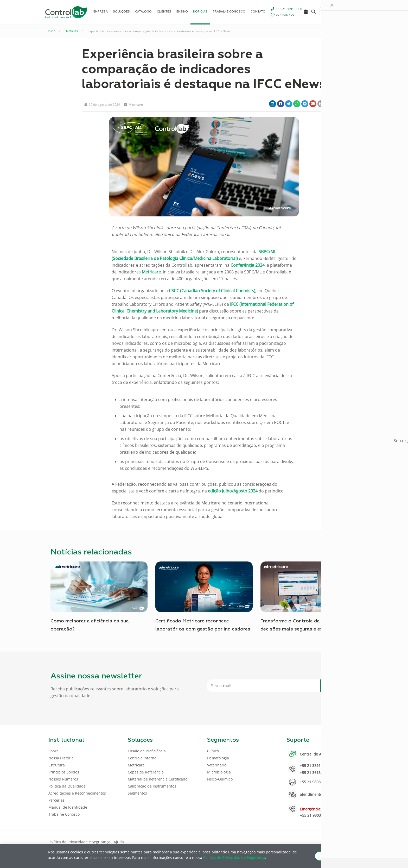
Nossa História (61, 758)
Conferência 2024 (248, 265)
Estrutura (57, 765)
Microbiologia (219, 772)
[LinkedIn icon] (334, 841)
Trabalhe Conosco (64, 814)
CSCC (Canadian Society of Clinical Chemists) (212, 291)
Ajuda (119, 842)
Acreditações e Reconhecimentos (77, 793)
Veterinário (217, 765)
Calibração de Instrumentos (152, 786)
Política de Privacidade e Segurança (79, 842)
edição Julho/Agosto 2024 (233, 491)
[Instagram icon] (351, 841)
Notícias (72, 31)
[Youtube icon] (343, 841)
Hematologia (218, 758)
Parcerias (56, 800)
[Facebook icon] (326, 841)
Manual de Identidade (68, 807)
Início (52, 31)
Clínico (213, 751)
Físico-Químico (220, 779)
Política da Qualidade (67, 786)
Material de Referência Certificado (158, 779)
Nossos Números (63, 779)
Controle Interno (142, 758)
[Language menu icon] (325, 12)
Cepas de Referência (146, 772)
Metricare (136, 105)
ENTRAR (348, 12)
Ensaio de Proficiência (147, 751)
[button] (273, 104)
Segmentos (137, 793)
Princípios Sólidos (64, 772)
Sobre (53, 751)
